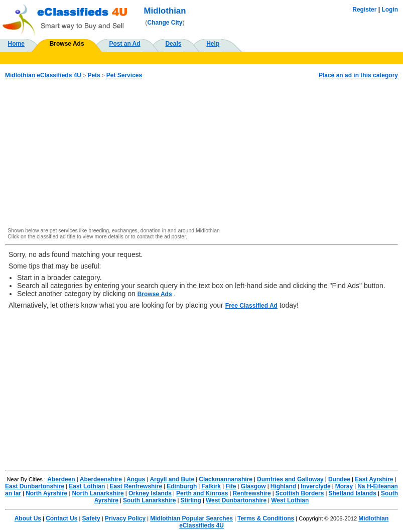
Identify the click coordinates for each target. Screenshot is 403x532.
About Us (28, 518)
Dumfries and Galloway (290, 479)
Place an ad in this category (358, 75)
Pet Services (124, 75)
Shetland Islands (353, 493)
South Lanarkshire (149, 500)
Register (364, 10)
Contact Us (61, 518)
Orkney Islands (150, 493)
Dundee (339, 479)
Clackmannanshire (226, 479)
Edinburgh (182, 486)
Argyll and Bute (172, 479)
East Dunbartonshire (35, 486)
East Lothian (87, 486)
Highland (283, 486)
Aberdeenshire (101, 479)
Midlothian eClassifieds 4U (44, 75)
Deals (173, 44)
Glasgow (253, 486)
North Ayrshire (46, 493)
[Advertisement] (201, 154)
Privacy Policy (125, 518)
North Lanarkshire (98, 493)
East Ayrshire (374, 479)
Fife (231, 486)
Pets (94, 75)
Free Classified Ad (251, 306)
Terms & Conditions (266, 518)
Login (390, 10)
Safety (91, 518)
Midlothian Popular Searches (191, 518)
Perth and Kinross (202, 493)
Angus (136, 479)
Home (16, 44)
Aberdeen (61, 479)
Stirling (191, 500)
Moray (344, 486)
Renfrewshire (252, 493)
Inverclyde (315, 486)
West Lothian (290, 500)
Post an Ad (124, 44)
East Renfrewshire (136, 486)
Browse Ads (67, 44)
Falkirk (211, 486)
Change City (165, 23)
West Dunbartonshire (236, 500)
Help (213, 44)
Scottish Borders (300, 493)
